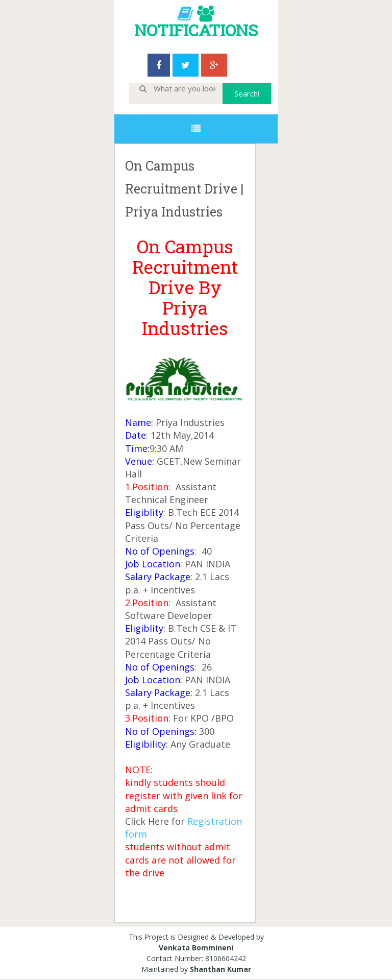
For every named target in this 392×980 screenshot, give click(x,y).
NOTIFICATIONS (196, 30)
